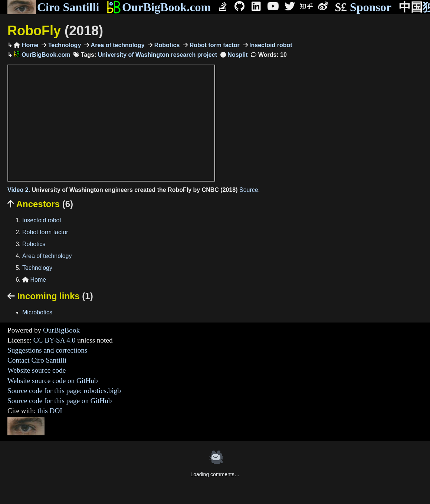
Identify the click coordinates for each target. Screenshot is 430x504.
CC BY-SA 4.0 (55, 340)
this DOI (50, 411)
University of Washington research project (157, 55)
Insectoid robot (270, 45)
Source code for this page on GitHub (60, 401)
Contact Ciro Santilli (37, 360)
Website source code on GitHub (53, 381)
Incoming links (50, 296)
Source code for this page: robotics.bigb (64, 391)
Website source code (37, 370)
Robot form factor (214, 45)
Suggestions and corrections (47, 350)
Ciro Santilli (53, 7)
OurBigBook (61, 330)
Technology (64, 45)
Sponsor (363, 7)
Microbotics (37, 312)
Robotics (166, 45)
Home (26, 45)
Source (249, 190)
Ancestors (40, 204)
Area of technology (117, 45)
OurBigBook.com (159, 7)
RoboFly (55, 31)
